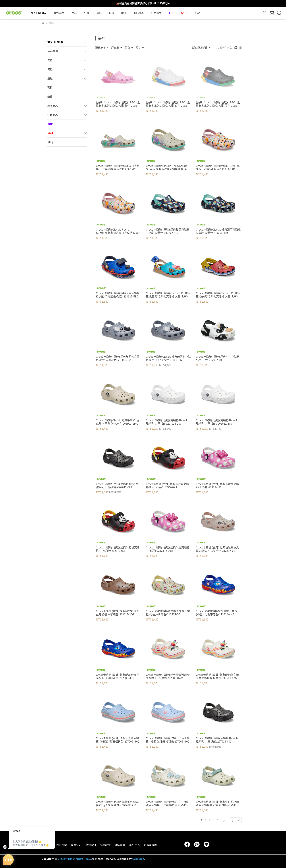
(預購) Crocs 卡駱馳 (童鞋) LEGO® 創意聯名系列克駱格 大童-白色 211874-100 (168, 104)
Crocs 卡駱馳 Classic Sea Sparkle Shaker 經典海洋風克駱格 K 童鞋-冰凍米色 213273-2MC (168, 167)
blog (198, 13)
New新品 (59, 13)
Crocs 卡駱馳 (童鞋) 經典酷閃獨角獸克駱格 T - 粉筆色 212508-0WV (168, 676)
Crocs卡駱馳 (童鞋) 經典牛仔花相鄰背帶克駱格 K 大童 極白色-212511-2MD (217, 803)
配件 (124, 13)
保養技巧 (76, 845)
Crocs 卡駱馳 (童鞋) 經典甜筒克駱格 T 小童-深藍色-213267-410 (168, 231)
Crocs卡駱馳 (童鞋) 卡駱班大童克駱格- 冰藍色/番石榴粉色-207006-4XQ (118, 740)
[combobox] (102, 47)
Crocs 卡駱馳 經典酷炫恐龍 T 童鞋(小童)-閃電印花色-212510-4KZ (217, 613)
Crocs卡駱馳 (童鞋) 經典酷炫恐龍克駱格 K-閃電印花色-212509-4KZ (117, 676)
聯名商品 (139, 13)
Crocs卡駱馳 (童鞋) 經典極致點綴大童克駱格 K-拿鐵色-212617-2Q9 (117, 613)
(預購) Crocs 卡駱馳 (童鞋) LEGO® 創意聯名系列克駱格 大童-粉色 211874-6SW (118, 104)
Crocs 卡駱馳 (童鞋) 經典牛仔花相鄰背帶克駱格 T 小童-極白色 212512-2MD (168, 803)
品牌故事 (47, 845)
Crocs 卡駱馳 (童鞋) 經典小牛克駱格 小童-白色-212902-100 (218, 358)
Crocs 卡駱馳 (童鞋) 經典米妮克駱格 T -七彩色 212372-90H (168, 549)
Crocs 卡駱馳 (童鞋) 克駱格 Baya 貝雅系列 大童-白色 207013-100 (167, 422)
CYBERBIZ (138, 859)
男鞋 (87, 13)
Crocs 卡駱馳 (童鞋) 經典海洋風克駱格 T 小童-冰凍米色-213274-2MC (118, 167)
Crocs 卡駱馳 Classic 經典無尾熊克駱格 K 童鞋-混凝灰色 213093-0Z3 (168, 358)
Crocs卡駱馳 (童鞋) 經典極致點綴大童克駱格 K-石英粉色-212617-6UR (217, 549)
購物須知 (91, 845)
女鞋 (74, 13)
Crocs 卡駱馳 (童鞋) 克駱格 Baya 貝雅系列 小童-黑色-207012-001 (117, 486)
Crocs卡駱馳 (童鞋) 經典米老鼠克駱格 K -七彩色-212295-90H (167, 486)
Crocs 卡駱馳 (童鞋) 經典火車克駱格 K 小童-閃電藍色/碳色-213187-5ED (118, 295)
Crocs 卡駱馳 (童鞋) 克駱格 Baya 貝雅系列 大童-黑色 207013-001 (217, 740)
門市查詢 (61, 845)
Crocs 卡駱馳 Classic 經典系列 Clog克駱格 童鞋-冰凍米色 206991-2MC (117, 422)
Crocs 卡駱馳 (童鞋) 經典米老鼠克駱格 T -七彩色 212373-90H (118, 549)
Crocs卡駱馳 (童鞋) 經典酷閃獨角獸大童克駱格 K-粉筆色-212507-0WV (217, 676)
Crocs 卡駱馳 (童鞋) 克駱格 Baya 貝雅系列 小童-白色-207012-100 (217, 422)
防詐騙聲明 (150, 845)
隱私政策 (120, 845)
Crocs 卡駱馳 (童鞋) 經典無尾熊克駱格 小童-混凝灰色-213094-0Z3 (118, 358)
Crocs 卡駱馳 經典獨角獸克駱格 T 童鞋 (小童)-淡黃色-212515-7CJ (168, 613)
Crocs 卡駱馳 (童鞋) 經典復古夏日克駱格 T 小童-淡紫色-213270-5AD (218, 167)
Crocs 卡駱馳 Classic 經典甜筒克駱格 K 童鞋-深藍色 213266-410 (218, 231)
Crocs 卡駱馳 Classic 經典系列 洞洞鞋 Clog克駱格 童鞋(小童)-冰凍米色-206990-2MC (117, 803)
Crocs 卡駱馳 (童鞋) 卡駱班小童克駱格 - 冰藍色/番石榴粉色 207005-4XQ (168, 740)
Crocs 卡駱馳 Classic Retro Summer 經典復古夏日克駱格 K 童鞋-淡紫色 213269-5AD (117, 231)
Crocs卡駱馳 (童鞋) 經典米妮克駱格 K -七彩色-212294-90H (217, 486)
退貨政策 (105, 845)
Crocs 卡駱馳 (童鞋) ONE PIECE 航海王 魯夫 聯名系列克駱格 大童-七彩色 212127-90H (218, 295)
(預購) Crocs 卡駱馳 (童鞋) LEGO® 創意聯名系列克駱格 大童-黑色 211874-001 (218, 104)
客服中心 (134, 845)
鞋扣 (111, 13)
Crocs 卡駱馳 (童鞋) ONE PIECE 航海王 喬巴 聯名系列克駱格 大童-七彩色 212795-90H (168, 295)
